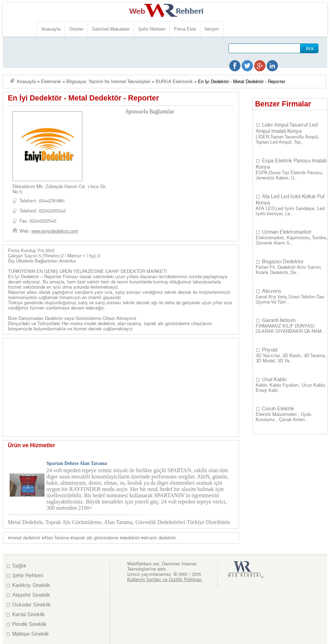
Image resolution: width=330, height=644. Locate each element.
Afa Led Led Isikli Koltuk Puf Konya (290, 200)
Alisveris (272, 291)
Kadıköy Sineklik (31, 585)
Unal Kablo (274, 379)
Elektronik (51, 82)
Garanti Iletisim (279, 320)
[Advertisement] (136, 73)
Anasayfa (51, 29)
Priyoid (270, 350)
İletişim (212, 29)
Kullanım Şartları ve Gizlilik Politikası (164, 579)
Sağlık (19, 566)
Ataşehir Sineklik (31, 595)
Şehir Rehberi (152, 29)
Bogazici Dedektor (283, 261)
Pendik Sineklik (29, 624)
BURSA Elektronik (174, 82)
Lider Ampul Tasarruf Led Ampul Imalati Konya (287, 128)
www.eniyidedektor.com (55, 231)
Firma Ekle (185, 29)
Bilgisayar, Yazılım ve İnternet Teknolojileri (108, 82)
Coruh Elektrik (278, 409)
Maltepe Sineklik (31, 634)
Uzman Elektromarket (287, 232)
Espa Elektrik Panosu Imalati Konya (291, 164)
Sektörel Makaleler (111, 29)
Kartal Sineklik (28, 614)
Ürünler (76, 29)
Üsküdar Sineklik (31, 605)
